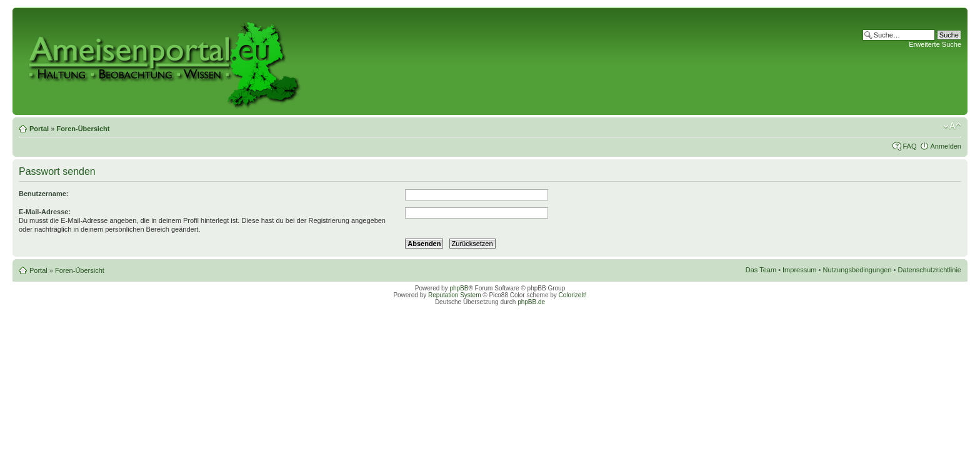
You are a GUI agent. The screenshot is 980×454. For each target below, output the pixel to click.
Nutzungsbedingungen (857, 270)
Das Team (761, 270)
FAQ (909, 146)
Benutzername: (43, 194)
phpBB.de (531, 302)
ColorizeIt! (573, 295)
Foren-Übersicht (83, 129)
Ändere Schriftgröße (952, 126)
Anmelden (946, 146)
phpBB (459, 288)
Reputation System (455, 295)
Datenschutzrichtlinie (930, 270)
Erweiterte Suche (935, 44)
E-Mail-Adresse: (45, 212)
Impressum (799, 270)
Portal (39, 129)
